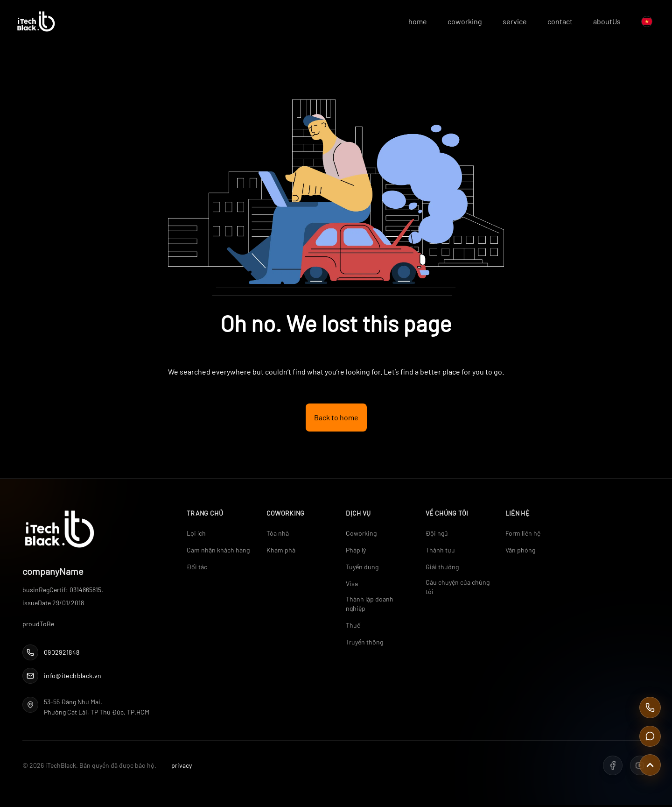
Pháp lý (356, 551)
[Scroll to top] (650, 765)
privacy (182, 767)
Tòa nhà (278, 534)
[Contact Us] (650, 735)
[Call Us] (650, 705)
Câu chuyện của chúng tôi (458, 588)
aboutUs (600, 22)
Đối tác (197, 568)
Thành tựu (440, 551)
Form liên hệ (523, 534)
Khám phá (281, 551)
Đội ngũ (437, 534)
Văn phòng (520, 551)
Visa (352, 585)
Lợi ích (196, 534)
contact (553, 22)
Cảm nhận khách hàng (218, 551)
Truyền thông (364, 643)
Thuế (353, 626)
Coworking (361, 534)
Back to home (336, 419)
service (508, 22)
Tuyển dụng (362, 568)
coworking (458, 22)
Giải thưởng (442, 568)
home (411, 22)
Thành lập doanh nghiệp (370, 605)
